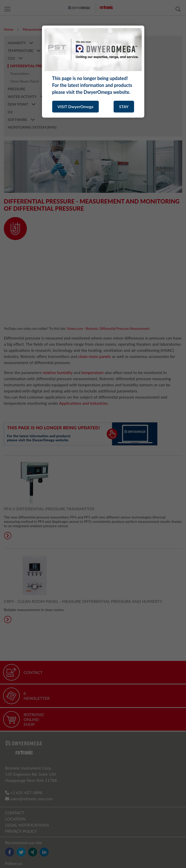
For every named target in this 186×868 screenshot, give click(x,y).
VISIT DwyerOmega (75, 106)
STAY (124, 106)
